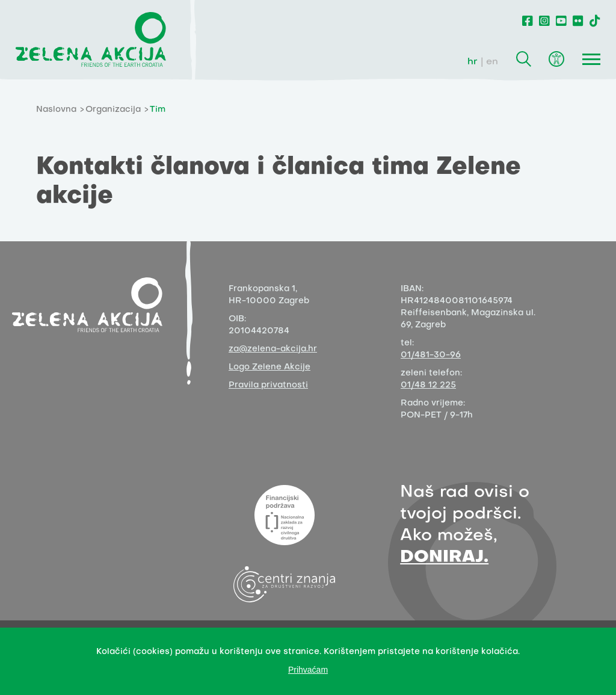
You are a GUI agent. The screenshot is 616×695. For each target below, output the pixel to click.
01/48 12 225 (428, 385)
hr (473, 62)
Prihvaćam (308, 670)
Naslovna (56, 110)
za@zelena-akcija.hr (273, 349)
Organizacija (113, 110)
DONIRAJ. (444, 558)
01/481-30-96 (431, 355)
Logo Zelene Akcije (269, 367)
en (492, 62)
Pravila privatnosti (268, 385)
